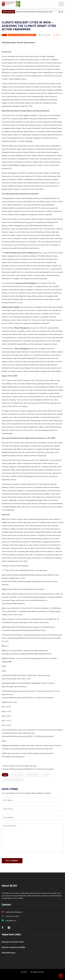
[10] (15, 165)
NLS (29, 972)
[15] (35, 238)
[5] (36, 76)
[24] (41, 532)
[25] (49, 542)
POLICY (46, 775)
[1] (31, 60)
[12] (37, 186)
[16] (43, 245)
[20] (61, 307)
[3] (3, 72)
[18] (46, 279)
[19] (56, 286)
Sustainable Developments (13, 780)
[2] (60, 63)
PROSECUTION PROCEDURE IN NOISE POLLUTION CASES (34, 12)
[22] (34, 358)
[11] (10, 168)
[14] (51, 214)
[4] (49, 72)
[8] (32, 141)
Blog (5, 35)
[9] (26, 159)
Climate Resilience (33, 775)
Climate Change (17, 775)
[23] (45, 456)
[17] (42, 256)
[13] (20, 205)
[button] (59, 12)
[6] (38, 87)
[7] (22, 122)
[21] (57, 328)
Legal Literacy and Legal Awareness (22, 35)
